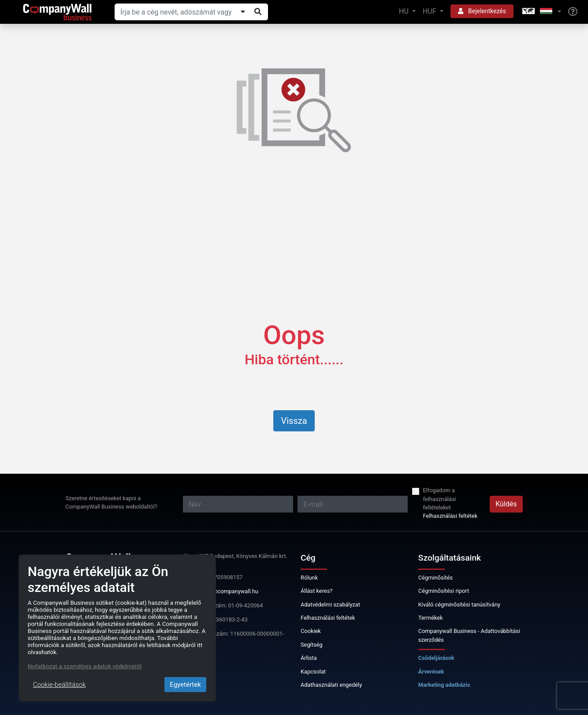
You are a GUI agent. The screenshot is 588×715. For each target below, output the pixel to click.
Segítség (312, 645)
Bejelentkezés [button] (482, 11)
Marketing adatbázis (444, 685)
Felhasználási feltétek (450, 516)
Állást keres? (316, 591)
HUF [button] (430, 11)
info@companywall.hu (231, 591)
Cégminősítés (435, 578)
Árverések (431, 672)
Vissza (294, 421)
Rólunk (309, 578)
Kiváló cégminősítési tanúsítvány (459, 605)
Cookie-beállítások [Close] (60, 685)
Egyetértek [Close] (185, 685)
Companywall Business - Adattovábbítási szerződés (469, 635)
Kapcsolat (313, 672)
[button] (541, 12)
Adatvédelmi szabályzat (330, 605)
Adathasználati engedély (331, 685)
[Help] (573, 12)
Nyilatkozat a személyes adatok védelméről (85, 666)
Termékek (431, 618)
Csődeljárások (436, 658)
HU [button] (405, 11)
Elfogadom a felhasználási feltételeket (439, 499)
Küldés (506, 504)
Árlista (309, 658)
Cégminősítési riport (444, 591)
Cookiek (311, 631)
